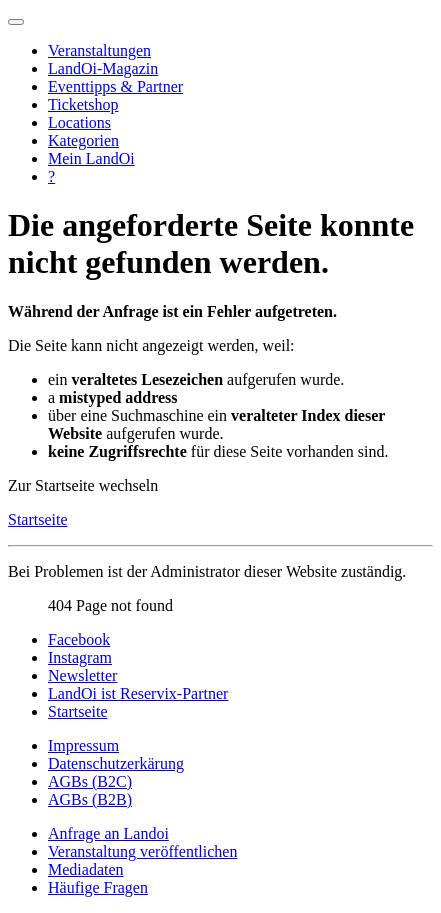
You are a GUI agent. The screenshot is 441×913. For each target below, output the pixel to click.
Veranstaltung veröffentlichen (142, 851)
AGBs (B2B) (90, 799)
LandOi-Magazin (103, 68)
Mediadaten (86, 869)
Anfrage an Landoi (108, 833)
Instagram (80, 657)
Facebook (79, 639)
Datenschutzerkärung (116, 763)
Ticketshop (83, 104)
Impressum (83, 745)
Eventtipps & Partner (115, 86)
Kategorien (83, 140)
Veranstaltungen (99, 50)
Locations (79, 122)
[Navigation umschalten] (16, 22)
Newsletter (82, 675)
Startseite (38, 519)
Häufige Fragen (98, 887)
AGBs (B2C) (90, 781)
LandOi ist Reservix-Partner (138, 693)
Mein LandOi (91, 158)
